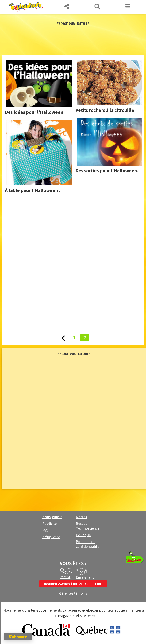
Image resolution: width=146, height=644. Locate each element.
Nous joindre (52, 517)
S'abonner (18, 637)
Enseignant (85, 577)
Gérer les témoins (73, 594)
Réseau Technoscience (88, 526)
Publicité (49, 524)
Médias (81, 517)
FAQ (45, 530)
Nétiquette (51, 537)
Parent (65, 577)
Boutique (83, 535)
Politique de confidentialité (88, 544)
